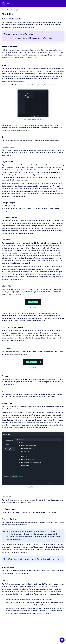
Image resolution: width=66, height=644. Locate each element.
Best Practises (42, 258)
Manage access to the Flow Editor (40, 38)
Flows (9, 10)
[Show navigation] (62, 640)
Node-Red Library (47, 52)
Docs (8, 4)
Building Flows (16, 10)
